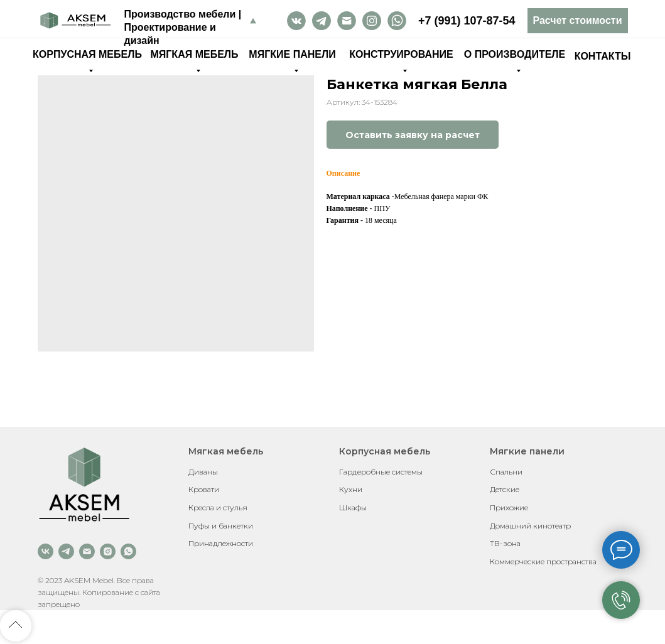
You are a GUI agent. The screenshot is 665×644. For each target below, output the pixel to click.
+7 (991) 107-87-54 (467, 21)
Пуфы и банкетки (221, 526)
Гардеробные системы (381, 472)
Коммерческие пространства (543, 561)
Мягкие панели (527, 451)
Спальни (506, 472)
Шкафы (353, 507)
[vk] (46, 551)
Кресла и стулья (218, 507)
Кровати (204, 489)
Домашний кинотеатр (530, 526)
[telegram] (66, 551)
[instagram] (108, 551)
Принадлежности (221, 543)
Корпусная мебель (385, 451)
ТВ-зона (505, 543)
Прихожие (509, 507)
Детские (505, 489)
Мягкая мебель (226, 451)
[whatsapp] (128, 551)
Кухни (351, 489)
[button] (578, 21)
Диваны (203, 472)
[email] (87, 551)
